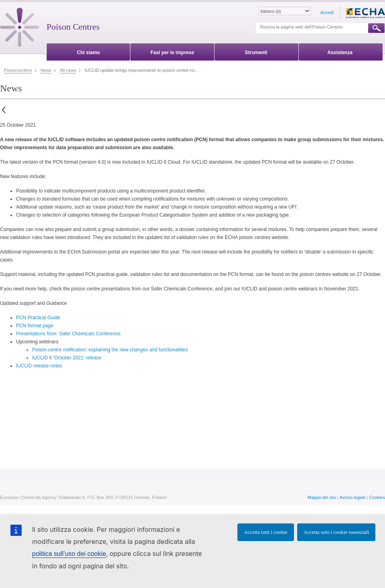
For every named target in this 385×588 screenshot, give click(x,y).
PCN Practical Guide (38, 318)
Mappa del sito (322, 497)
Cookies (377, 497)
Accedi (327, 12)
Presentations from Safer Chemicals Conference (68, 334)
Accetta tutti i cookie (266, 532)
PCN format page (35, 326)
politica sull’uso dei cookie (69, 554)
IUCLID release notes (39, 366)
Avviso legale (353, 497)
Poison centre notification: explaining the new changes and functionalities (110, 350)
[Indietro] (4, 111)
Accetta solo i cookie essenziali (336, 532)
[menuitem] (88, 51)
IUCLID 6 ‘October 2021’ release (67, 358)
